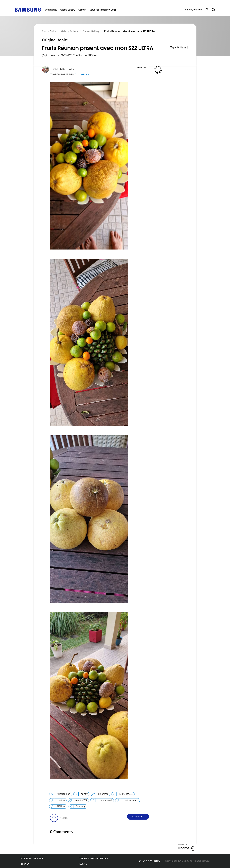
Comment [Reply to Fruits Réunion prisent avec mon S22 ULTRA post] (138, 817)
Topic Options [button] (178, 48)
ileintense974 (126, 794)
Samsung (81, 806)
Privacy (25, 864)
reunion (61, 800)
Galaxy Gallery (68, 10)
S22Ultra (61, 806)
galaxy (84, 794)
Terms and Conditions (94, 859)
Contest (82, 10)
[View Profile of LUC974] (54, 69)
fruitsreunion (63, 794)
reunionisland (105, 800)
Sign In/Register (194, 10)
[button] (143, 68)
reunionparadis (130, 800)
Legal (83, 864)
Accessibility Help (31, 859)
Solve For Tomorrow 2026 (103, 10)
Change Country (150, 861)
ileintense (103, 794)
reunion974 (81, 800)
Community (51, 10)
